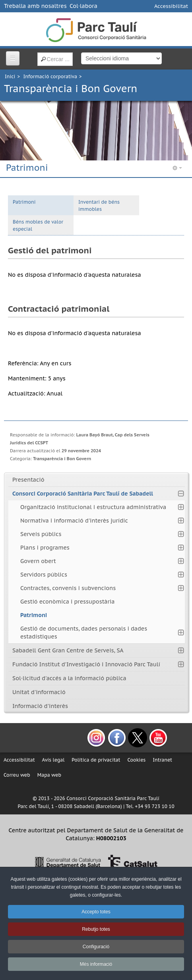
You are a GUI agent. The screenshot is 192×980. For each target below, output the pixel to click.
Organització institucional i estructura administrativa (93, 507)
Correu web (17, 775)
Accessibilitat (171, 6)
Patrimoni (24, 202)
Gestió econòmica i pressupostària (67, 602)
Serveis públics (41, 534)
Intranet (162, 760)
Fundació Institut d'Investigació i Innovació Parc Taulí (86, 664)
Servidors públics (44, 575)
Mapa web (49, 775)
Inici (10, 76)
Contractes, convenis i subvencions (68, 588)
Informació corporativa (50, 76)
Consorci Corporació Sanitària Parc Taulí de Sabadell (83, 494)
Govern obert (38, 561)
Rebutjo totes (96, 929)
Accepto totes (96, 912)
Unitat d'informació (39, 692)
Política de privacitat (96, 760)
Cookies (136, 760)
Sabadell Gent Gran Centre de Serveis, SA (68, 650)
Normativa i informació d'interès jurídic (74, 521)
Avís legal (53, 760)
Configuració (96, 947)
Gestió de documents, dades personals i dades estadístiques (84, 633)
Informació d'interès (40, 706)
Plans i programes (45, 548)
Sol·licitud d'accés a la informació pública (69, 678)
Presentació (28, 480)
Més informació (96, 964)
